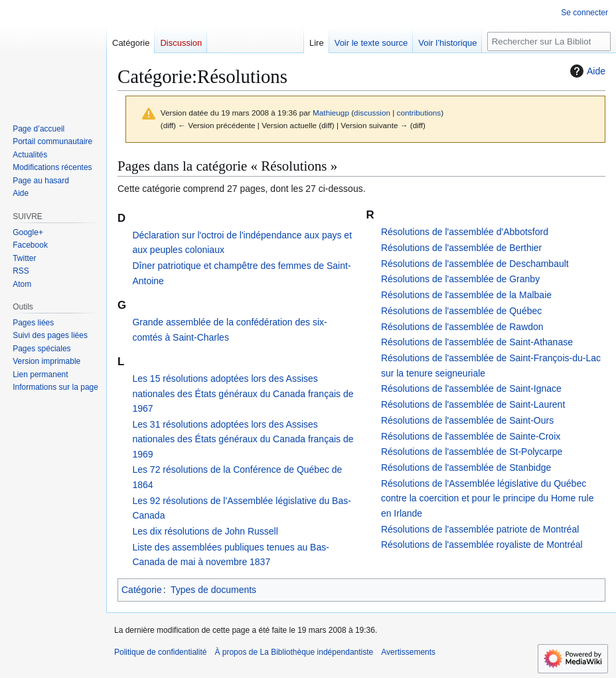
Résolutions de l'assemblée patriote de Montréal (480, 529)
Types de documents (213, 590)
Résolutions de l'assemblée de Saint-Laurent (473, 404)
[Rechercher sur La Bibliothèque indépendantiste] (549, 42)
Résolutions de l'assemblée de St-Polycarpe (472, 452)
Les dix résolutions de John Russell (205, 531)
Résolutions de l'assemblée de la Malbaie (466, 295)
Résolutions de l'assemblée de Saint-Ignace (471, 388)
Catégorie (142, 590)
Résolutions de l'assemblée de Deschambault (475, 264)
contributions (419, 113)
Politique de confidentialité (160, 652)
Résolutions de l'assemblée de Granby (460, 279)
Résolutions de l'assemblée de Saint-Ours (467, 420)
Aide (586, 71)
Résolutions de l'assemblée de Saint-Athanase (477, 342)
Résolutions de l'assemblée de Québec (461, 311)
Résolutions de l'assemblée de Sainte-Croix (471, 436)
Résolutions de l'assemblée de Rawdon (462, 327)
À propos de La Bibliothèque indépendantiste (294, 652)
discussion (372, 113)
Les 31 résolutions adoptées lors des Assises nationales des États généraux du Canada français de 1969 (243, 439)
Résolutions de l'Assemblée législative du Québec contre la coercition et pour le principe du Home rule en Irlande (488, 498)
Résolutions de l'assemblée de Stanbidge (466, 467)
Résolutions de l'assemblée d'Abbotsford (465, 232)
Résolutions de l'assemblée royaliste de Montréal (482, 545)
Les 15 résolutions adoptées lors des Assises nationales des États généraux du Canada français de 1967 (243, 393)
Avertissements (408, 652)
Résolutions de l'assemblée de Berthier (461, 248)
